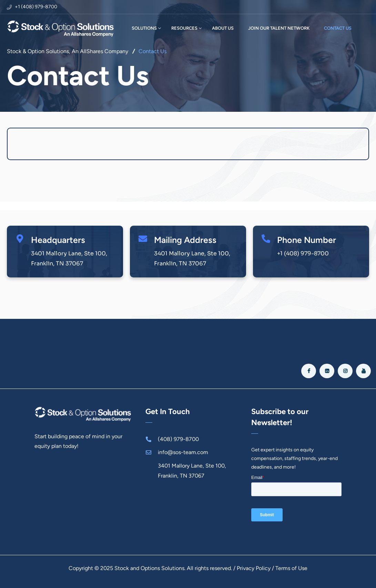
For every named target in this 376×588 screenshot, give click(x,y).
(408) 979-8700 (178, 439)
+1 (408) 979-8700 (36, 7)
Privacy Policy (254, 568)
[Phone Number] (266, 239)
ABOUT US (223, 28)
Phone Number (307, 240)
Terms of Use (291, 568)
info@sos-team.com (183, 452)
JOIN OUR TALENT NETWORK (279, 28)
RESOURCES (184, 28)
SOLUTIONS (144, 28)
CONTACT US (338, 28)
